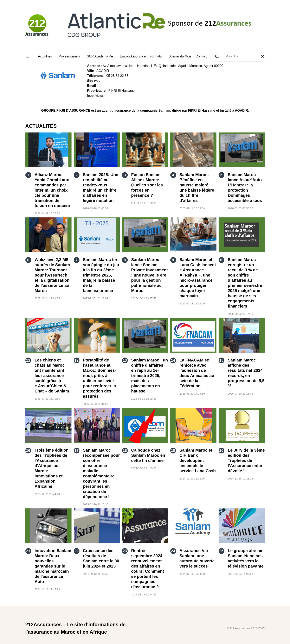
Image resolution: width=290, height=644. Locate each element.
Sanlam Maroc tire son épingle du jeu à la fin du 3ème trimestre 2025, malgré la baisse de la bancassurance (101, 275)
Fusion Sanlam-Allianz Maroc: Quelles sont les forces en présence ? (147, 185)
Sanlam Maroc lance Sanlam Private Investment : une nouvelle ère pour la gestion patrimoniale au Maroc (150, 275)
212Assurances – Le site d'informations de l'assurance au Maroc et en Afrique (76, 628)
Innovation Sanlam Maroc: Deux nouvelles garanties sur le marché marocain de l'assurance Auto (53, 566)
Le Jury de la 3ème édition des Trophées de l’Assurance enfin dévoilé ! (246, 460)
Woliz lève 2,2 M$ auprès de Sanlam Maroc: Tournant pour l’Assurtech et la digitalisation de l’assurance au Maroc (52, 275)
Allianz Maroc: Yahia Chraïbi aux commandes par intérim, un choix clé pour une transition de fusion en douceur (53, 190)
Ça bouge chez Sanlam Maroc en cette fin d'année (148, 455)
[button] (28, 56)
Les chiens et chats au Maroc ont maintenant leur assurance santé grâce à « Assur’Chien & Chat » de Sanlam (52, 376)
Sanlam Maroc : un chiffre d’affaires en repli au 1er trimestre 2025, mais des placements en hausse (150, 376)
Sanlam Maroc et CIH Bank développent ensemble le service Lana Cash (198, 460)
